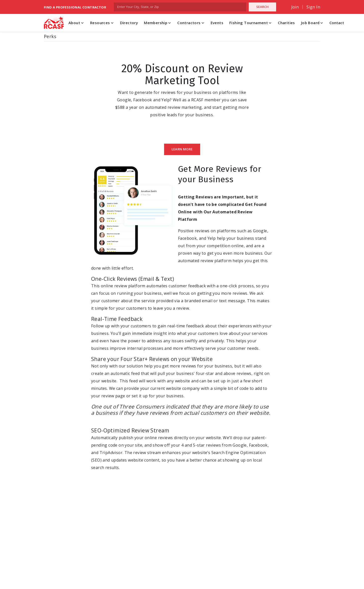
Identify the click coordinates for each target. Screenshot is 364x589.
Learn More (182, 149)
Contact (337, 23)
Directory (129, 23)
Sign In (313, 7)
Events (217, 23)
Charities (286, 23)
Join (295, 7)
